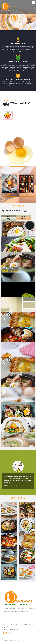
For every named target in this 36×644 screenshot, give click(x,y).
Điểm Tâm (23, 217)
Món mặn (24, 218)
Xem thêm (4, 123)
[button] (3, 19)
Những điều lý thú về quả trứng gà (9, 639)
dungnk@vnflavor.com (13, 628)
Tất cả (8, 217)
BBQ (8, 218)
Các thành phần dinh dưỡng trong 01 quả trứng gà (12, 640)
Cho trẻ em (8, 220)
